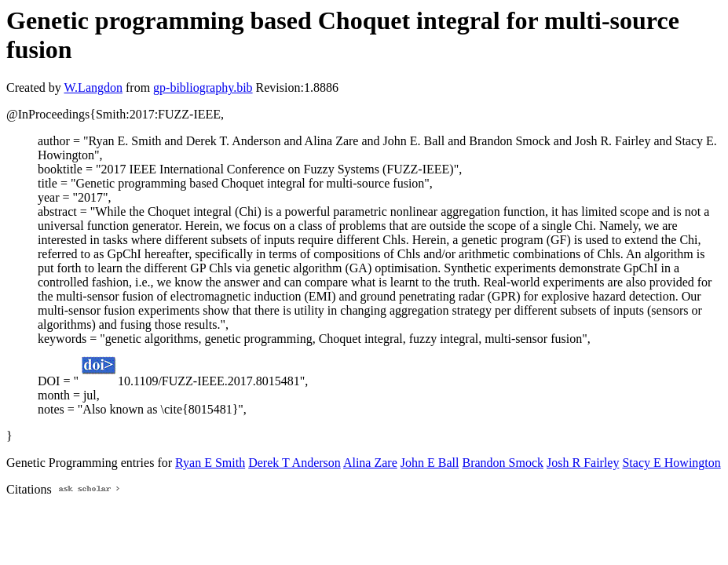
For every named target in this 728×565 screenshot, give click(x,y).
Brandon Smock (503, 463)
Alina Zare (370, 463)
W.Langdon (93, 87)
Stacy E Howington (671, 463)
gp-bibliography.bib (203, 87)
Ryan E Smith (210, 463)
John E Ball (430, 463)
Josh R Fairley (583, 463)
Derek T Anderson (294, 463)
